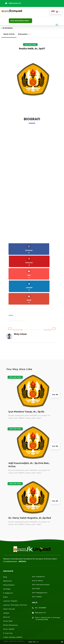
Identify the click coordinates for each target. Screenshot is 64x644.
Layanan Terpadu (10, 576)
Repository (8, 556)
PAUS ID (7, 592)
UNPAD (6, 588)
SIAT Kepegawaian (40, 568)
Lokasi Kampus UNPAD (13, 612)
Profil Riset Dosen (30, 44)
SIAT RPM (36, 564)
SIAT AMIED (37, 572)
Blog (5, 552)
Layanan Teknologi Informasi (15, 580)
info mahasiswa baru (20, 21)
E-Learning (8, 608)
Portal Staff (8, 596)
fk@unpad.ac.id (15, 3)
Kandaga (7, 564)
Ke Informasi (8, 28)
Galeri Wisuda (9, 584)
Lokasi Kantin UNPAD (12, 624)
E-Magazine (8, 568)
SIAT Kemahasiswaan (41, 560)
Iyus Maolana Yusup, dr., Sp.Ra (26, 387)
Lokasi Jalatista (10, 620)
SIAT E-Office (38, 556)
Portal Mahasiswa (10, 600)
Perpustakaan (9, 560)
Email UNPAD (9, 604)
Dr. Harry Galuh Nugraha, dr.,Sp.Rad (30, 493)
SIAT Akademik (38, 552)
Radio (6, 572)
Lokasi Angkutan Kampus (14, 616)
